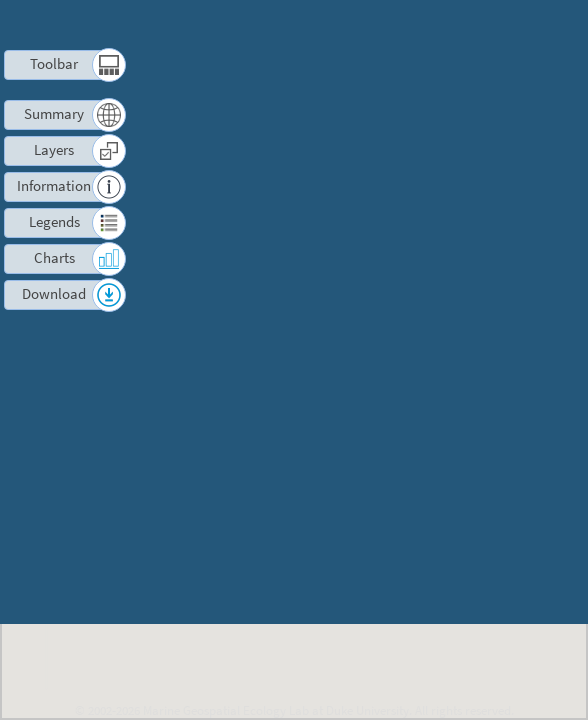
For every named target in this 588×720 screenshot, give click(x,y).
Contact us (491, 25)
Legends (54, 221)
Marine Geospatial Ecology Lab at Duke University (276, 710)
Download (54, 293)
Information (54, 185)
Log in (505, 49)
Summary (54, 113)
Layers (54, 149)
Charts (54, 257)
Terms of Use (407, 25)
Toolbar (54, 63)
